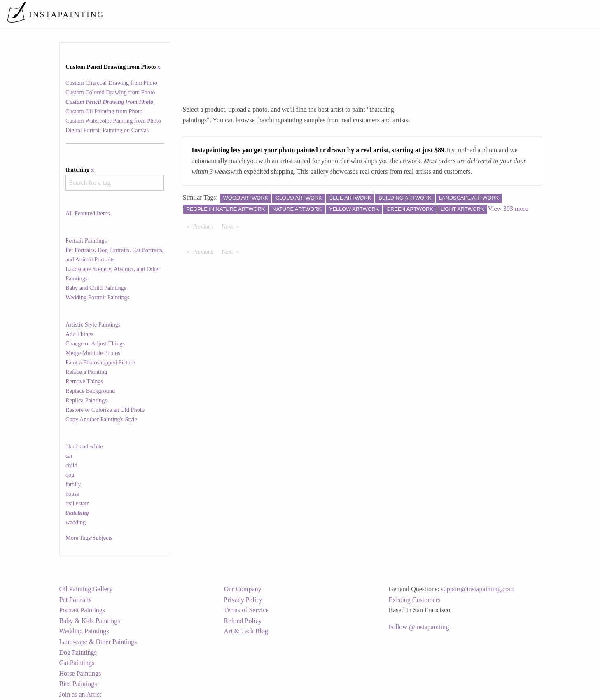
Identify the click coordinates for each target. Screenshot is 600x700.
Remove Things (84, 381)
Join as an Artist (81, 694)
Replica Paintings (86, 400)
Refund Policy (243, 621)
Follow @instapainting (419, 627)
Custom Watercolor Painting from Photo (113, 121)
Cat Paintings (77, 663)
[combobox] (115, 183)
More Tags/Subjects (89, 538)
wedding (76, 522)
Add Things (79, 334)
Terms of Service (246, 610)
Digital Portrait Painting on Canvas (107, 130)
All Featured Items (88, 213)
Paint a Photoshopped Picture (100, 362)
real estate (77, 503)
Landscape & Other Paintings (98, 642)
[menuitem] (420, 14)
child (71, 465)
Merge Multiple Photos (93, 353)
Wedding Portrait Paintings (98, 297)
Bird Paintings (78, 684)
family (73, 484)
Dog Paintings (78, 652)
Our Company (243, 589)
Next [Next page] (233, 226)
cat (69, 456)
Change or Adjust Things (95, 343)
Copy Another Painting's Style (101, 419)
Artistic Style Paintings (93, 324)
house (72, 494)
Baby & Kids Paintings (90, 621)
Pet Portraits (76, 600)
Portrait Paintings (86, 240)
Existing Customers (415, 600)
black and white (84, 446)
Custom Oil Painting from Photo (104, 111)
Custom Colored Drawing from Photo (110, 92)
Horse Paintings (80, 673)
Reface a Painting (86, 372)
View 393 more (508, 209)
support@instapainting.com (477, 589)
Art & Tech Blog (246, 631)
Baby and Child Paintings (96, 288)
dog (70, 475)
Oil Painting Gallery (86, 589)
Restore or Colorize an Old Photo (105, 410)
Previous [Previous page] (205, 226)
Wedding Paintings (84, 631)
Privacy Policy (243, 600)
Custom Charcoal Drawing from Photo (111, 83)
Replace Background (90, 391)
